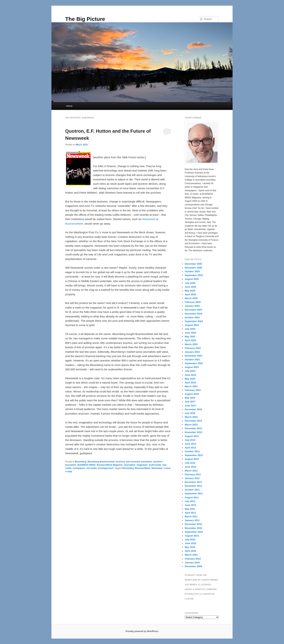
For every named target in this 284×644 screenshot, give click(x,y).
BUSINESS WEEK (86, 465)
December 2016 (193, 409)
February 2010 (193, 559)
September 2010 (194, 532)
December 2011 (193, 482)
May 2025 (190, 291)
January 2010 (192, 563)
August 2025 (192, 279)
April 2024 (190, 340)
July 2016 (190, 413)
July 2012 (190, 463)
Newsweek (149, 219)
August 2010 (192, 536)
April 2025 (190, 294)
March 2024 (191, 344)
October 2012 (192, 451)
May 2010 (190, 547)
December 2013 (193, 428)
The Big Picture (85, 19)
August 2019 (192, 394)
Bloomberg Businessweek (101, 462)
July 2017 (190, 402)
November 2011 (193, 486)
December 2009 (193, 566)
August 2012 (192, 459)
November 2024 (193, 314)
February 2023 (193, 390)
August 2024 (192, 325)
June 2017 (190, 406)
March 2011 (191, 516)
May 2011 (190, 509)
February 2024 (193, 348)
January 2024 (192, 352)
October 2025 (192, 271)
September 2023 (194, 363)
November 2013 (193, 432)
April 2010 (190, 551)
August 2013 (192, 436)
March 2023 (191, 386)
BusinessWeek (74, 224)
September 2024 (194, 321)
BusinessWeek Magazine (110, 465)
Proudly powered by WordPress (142, 631)
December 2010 (193, 524)
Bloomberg (81, 462)
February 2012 (193, 474)
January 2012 (192, 478)
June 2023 (190, 375)
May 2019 (190, 398)
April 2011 (190, 513)
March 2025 (191, 298)
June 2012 (190, 467)
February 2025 (193, 302)
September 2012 (194, 455)
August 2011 (192, 497)
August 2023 (192, 367)
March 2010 (191, 555)
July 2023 (190, 371)
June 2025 (190, 287)
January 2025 (192, 306)
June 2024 (190, 333)
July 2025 (190, 283)
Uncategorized (105, 468)
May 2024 (190, 337)
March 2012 (191, 471)
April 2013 (190, 448)
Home (69, 106)
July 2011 (190, 501)
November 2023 (193, 356)
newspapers (79, 468)
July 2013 (190, 440)
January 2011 (192, 520)
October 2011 (192, 490)
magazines (142, 465)
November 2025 (193, 268)
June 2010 (190, 543)
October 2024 (192, 317)
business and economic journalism (134, 462)
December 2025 (193, 264)
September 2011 (194, 493)
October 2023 (192, 360)
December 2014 (193, 421)
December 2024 (193, 310)
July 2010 (190, 540)
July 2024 (190, 329)
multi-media (155, 465)
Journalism (130, 465)
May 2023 (190, 379)
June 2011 (190, 505)
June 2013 (190, 444)
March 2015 (191, 417)
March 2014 (191, 425)
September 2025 (194, 275)
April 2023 (190, 383)
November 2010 (193, 528)
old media (91, 468)
